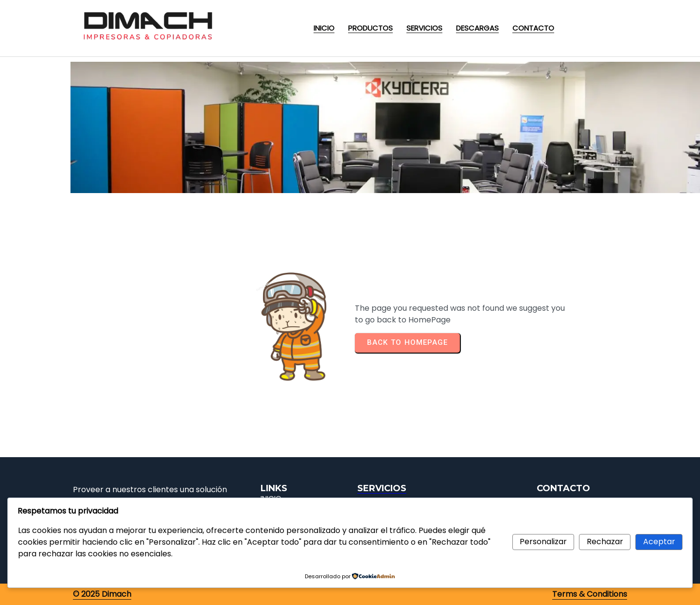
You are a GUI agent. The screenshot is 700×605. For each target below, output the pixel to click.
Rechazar (605, 542)
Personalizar (543, 542)
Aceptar (659, 542)
